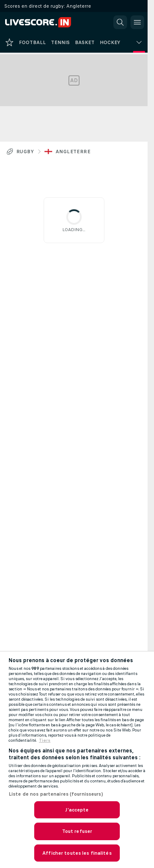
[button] (120, 22)
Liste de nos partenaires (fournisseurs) (56, 794)
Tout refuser (77, 831)
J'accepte (77, 810)
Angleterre (73, 152)
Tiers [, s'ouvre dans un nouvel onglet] (45, 740)
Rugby (25, 152)
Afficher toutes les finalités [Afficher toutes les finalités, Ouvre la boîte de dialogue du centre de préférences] (77, 853)
